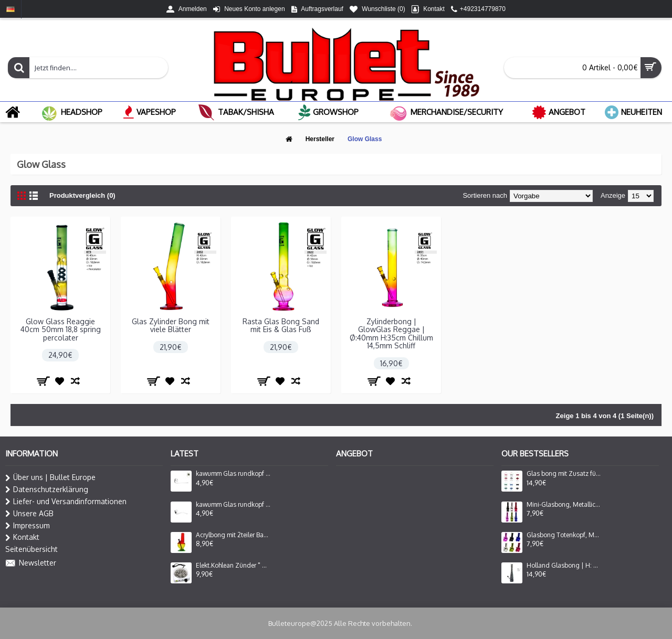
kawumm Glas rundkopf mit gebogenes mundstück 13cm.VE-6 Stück (233, 505)
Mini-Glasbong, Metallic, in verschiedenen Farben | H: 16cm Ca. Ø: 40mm (564, 505)
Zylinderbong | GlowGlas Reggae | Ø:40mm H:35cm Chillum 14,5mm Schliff (391, 333)
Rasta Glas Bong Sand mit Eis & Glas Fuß (281, 325)
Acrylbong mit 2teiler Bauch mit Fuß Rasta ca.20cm (233, 535)
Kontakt (22, 537)
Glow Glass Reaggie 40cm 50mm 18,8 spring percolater (61, 329)
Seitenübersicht (31, 549)
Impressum (28, 526)
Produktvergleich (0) (82, 195)
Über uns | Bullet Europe (50, 477)
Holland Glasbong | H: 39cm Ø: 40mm (564, 566)
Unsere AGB (29, 514)
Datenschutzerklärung (47, 489)
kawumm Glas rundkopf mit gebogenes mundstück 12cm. (233, 474)
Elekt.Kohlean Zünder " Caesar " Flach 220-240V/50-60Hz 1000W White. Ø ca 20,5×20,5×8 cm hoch (233, 566)
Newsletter (31, 563)
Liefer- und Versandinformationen (66, 502)
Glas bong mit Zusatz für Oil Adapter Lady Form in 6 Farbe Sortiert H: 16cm (564, 474)
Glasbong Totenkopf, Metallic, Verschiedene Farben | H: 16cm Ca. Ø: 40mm (564, 535)
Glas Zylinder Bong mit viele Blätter (171, 325)
